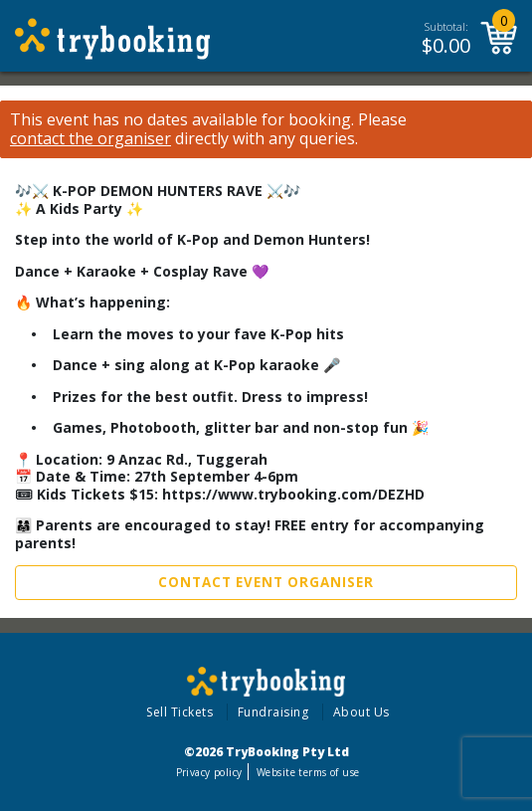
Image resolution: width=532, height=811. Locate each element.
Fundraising (273, 712)
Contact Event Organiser (266, 582)
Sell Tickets (179, 712)
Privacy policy (209, 772)
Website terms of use (308, 772)
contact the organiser (90, 139)
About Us (361, 712)
